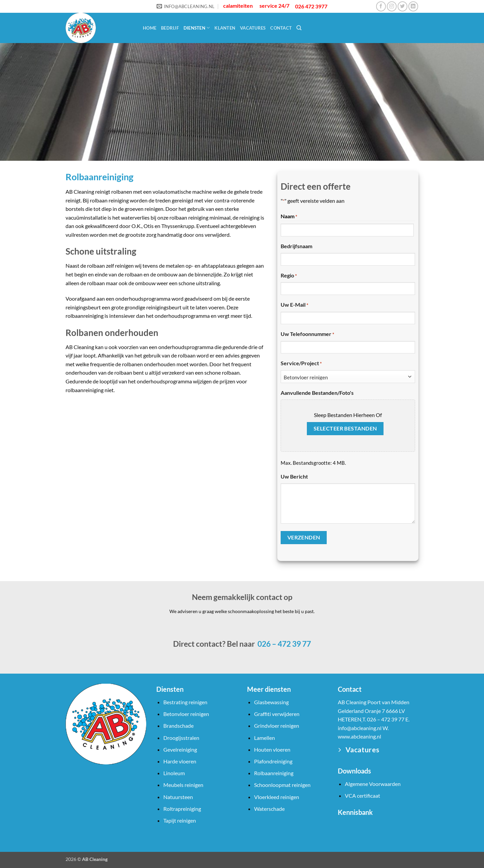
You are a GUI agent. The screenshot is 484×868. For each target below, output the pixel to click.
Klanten (225, 28)
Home (150, 28)
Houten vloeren (272, 749)
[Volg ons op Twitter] (402, 6)
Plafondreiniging (273, 761)
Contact (281, 28)
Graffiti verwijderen (277, 714)
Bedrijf (170, 28)
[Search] (299, 28)
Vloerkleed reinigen (277, 797)
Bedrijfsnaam (296, 246)
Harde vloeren (180, 761)
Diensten (197, 28)
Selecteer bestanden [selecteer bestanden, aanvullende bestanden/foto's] (345, 428)
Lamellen (265, 738)
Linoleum (174, 773)
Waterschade (269, 809)
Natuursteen (178, 797)
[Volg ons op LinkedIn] (413, 6)
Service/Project (301, 364)
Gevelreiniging (180, 749)
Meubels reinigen (183, 785)
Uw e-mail (294, 305)
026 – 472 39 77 (284, 644)
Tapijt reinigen (180, 820)
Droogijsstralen (181, 738)
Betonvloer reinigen (186, 714)
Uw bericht (294, 476)
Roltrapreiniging (182, 809)
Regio (289, 276)
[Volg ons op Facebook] (381, 6)
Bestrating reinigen (185, 702)
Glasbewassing (271, 702)
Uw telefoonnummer (307, 334)
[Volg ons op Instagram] (392, 6)
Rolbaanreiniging (274, 773)
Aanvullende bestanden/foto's (317, 393)
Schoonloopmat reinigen (282, 785)
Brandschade (178, 726)
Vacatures (253, 28)
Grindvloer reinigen (277, 726)
